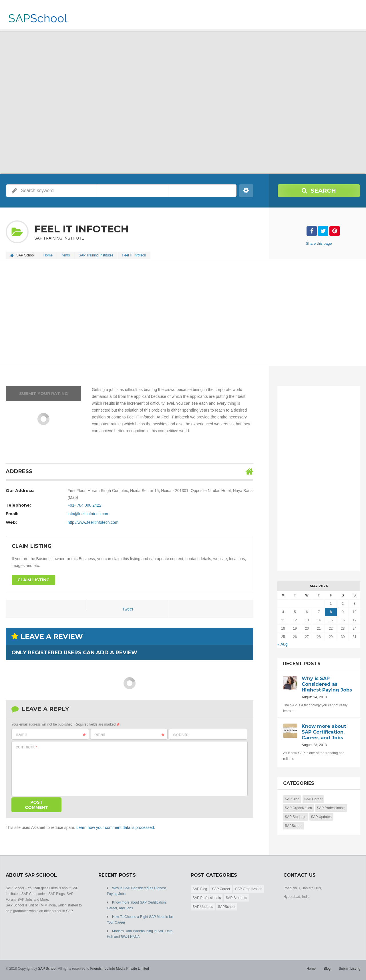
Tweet (128, 609)
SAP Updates (321, 817)
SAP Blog (292, 799)
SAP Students (296, 817)
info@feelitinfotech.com (88, 514)
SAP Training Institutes (96, 255)
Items (66, 255)
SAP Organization (298, 808)
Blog (327, 969)
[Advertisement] (177, 313)
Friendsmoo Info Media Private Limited (119, 969)
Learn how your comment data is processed (115, 827)
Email (129, 735)
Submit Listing (350, 969)
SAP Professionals (331, 808)
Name (51, 735)
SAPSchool (294, 826)
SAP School (47, 969)
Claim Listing (33, 580)
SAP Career (313, 799)
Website (181, 735)
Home (48, 255)
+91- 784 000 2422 (84, 505)
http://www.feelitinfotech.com (93, 522)
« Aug (283, 644)
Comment (26, 747)
